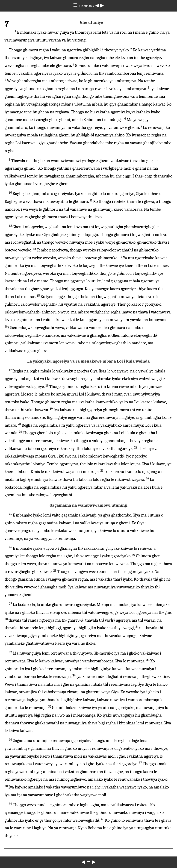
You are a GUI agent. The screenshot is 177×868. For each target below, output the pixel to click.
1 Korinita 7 (87, 6)
